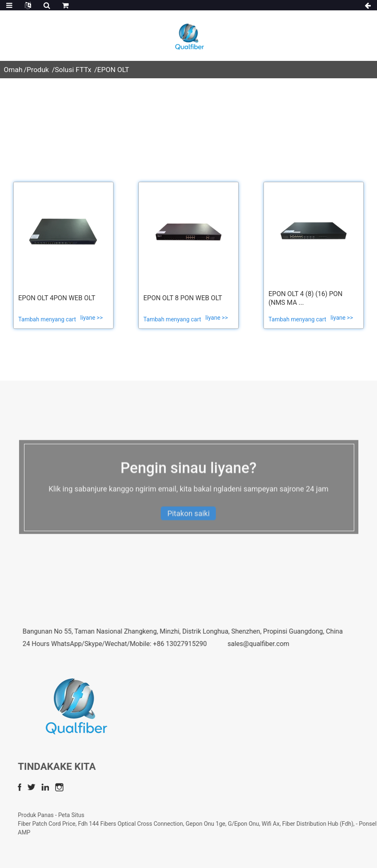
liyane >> (92, 318)
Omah (13, 70)
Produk (38, 70)
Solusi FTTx (73, 70)
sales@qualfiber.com (320, 644)
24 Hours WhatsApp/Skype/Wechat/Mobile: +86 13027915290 (177, 644)
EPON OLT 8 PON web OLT (183, 298)
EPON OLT (113, 70)
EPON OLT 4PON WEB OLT (57, 298)
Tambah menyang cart (48, 319)
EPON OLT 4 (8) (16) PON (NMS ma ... (306, 298)
